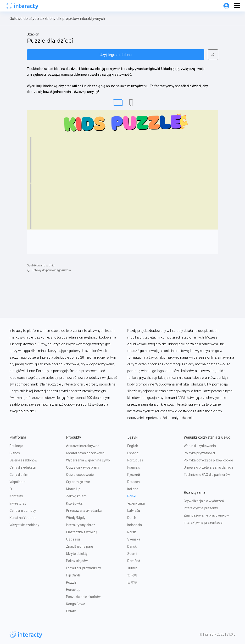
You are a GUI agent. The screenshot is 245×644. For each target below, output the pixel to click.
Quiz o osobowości (80, 475)
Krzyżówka (74, 503)
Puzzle (71, 582)
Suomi (132, 554)
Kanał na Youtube (23, 518)
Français (134, 467)
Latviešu (134, 511)
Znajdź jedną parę (79, 546)
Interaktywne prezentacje (203, 523)
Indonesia (135, 525)
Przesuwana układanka (84, 511)
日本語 (132, 582)
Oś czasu (73, 539)
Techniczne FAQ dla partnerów (207, 475)
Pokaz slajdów (77, 561)
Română (134, 561)
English (133, 446)
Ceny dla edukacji (23, 467)
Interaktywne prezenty (201, 508)
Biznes (15, 453)
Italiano (133, 489)
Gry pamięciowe (78, 482)
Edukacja (16, 446)
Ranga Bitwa (76, 604)
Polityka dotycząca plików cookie (208, 460)
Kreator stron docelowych (85, 453)
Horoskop (73, 590)
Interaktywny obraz (81, 525)
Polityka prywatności (199, 453)
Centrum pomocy (23, 511)
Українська (136, 503)
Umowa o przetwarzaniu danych (208, 467)
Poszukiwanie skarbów (83, 597)
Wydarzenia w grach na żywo (88, 460)
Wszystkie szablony (24, 525)
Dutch (132, 518)
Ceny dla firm (19, 475)
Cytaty (71, 611)
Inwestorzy (18, 503)
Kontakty (16, 496)
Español (133, 453)
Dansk (132, 546)
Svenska (134, 539)
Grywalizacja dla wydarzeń (204, 501)
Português (135, 460)
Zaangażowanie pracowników (206, 515)
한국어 (132, 575)
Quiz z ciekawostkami (83, 467)
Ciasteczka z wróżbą (82, 532)
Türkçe (132, 568)
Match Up (73, 489)
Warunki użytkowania (200, 446)
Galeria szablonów (23, 460)
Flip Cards (73, 575)
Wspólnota (18, 482)
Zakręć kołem (76, 496)
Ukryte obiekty (77, 554)
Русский (134, 475)
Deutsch (134, 482)
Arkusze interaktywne (83, 446)
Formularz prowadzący (84, 568)
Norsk (132, 532)
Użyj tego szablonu (116, 55)
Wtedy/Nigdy (76, 518)
